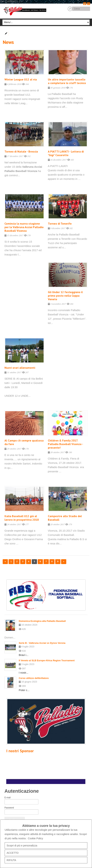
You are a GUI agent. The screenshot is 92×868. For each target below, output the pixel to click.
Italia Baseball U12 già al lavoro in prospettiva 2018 (22, 518)
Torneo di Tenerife (60, 224)
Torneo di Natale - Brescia (21, 151)
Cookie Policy (35, 838)
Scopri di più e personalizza (22, 846)
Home (13, 34)
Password (9, 808)
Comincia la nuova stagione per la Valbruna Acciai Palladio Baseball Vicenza (24, 227)
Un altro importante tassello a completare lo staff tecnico (67, 81)
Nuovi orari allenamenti (20, 368)
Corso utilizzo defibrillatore (34, 678)
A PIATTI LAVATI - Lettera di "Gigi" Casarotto (66, 153)
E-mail (8, 798)
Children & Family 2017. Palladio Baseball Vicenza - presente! (65, 444)
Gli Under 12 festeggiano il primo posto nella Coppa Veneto (65, 296)
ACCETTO (13, 853)
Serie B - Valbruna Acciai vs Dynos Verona (42, 643)
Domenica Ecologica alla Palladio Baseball (42, 621)
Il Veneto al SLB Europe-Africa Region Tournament (47, 660)
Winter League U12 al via (21, 79)
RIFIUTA (11, 860)
